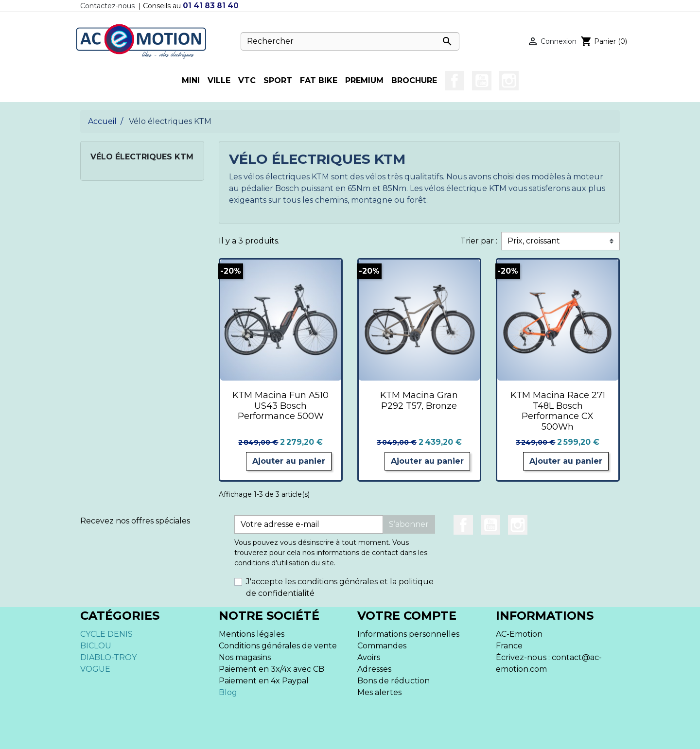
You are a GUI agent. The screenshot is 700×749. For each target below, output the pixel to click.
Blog (228, 692)
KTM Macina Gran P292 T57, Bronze (419, 401)
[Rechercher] (350, 41)
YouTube (482, 81)
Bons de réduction (394, 681)
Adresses (374, 669)
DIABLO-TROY (108, 657)
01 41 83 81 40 (211, 6)
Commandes (382, 646)
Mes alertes (379, 692)
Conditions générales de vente (278, 646)
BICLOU (96, 646)
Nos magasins (245, 657)
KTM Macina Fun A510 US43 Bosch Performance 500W (280, 406)
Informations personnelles (408, 634)
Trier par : (479, 241)
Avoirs (369, 657)
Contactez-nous (107, 6)
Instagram (509, 81)
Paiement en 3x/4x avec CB (271, 669)
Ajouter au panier (289, 461)
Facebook (455, 81)
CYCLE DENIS (106, 634)
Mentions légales (252, 634)
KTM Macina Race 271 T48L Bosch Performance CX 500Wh (558, 411)
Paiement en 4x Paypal (264, 681)
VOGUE (95, 669)
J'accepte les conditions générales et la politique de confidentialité (340, 587)
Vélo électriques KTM (142, 157)
